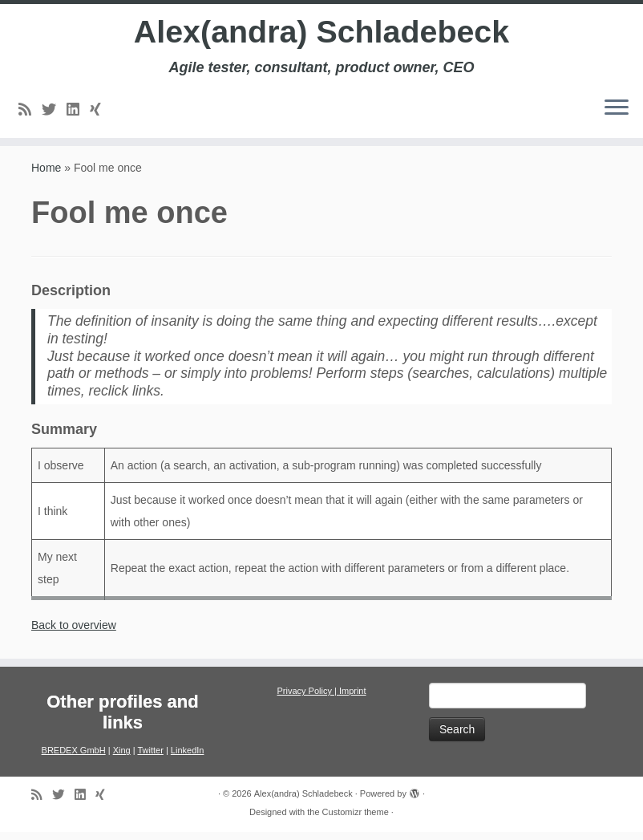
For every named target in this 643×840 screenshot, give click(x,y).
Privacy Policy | (307, 699)
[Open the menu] (617, 110)
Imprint (353, 699)
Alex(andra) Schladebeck (321, 32)
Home (46, 176)
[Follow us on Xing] (101, 111)
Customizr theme (356, 820)
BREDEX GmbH (74, 758)
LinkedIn (188, 758)
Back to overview (74, 633)
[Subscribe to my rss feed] (30, 111)
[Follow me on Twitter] (54, 111)
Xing (122, 758)
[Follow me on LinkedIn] (78, 111)
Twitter (150, 758)
